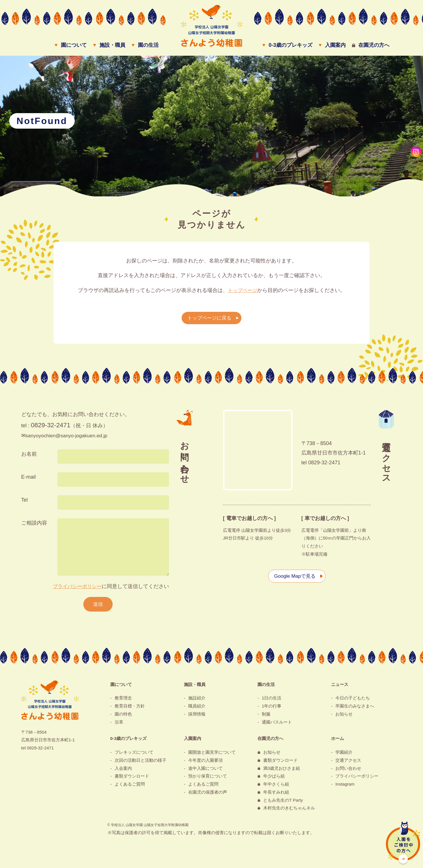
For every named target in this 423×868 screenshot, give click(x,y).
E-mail (29, 479)
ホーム (338, 741)
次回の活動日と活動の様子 (141, 763)
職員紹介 (197, 709)
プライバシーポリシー (76, 588)
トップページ (243, 292)
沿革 (119, 725)
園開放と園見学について (212, 755)
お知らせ (344, 717)
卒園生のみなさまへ (355, 709)
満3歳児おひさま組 (282, 771)
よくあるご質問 (130, 787)
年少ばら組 (274, 779)
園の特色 (123, 717)
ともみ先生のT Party (283, 803)
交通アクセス (348, 763)
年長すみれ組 (276, 795)
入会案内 (123, 771)
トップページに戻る (209, 320)
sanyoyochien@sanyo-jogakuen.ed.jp (69, 438)
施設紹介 (197, 701)
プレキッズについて (134, 755)
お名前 (29, 456)
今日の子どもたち (353, 701)
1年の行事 (272, 709)
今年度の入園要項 (205, 763)
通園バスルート (277, 725)
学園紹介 (344, 755)
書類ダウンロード (132, 779)
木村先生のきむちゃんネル (289, 811)
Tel (25, 502)
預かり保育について (208, 779)
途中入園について (205, 771)
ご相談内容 (34, 525)
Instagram (345, 787)
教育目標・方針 (130, 709)
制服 (266, 717)
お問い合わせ (348, 771)
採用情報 (197, 717)
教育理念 (123, 701)
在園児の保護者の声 (208, 795)
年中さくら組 (276, 787)
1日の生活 (272, 701)
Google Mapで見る (294, 578)
